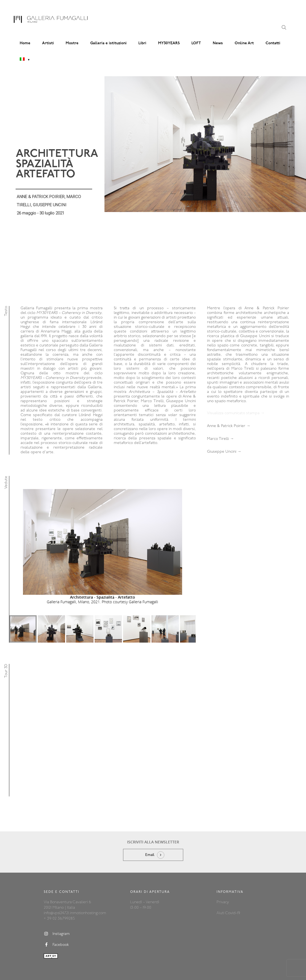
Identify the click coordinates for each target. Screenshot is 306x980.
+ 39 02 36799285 (59, 900)
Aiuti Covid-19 (228, 895)
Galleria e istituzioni (108, 43)
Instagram (57, 916)
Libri (142, 43)
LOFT (196, 43)
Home (25, 43)
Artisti (48, 43)
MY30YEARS (169, 43)
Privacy (223, 884)
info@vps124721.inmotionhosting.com (75, 895)
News (218, 43)
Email (150, 837)
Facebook (56, 926)
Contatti (273, 43)
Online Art (244, 43)
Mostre (72, 43)
